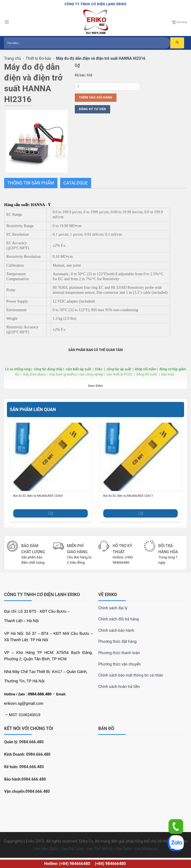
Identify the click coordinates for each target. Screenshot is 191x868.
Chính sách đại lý (113, 608)
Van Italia (124, 849)
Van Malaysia (146, 849)
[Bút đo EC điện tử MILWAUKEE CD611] (140, 457)
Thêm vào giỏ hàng (96, 97)
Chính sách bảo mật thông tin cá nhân (131, 675)
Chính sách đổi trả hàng (119, 619)
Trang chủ (13, 58)
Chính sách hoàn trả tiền (119, 687)
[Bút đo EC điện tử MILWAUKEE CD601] (51, 457)
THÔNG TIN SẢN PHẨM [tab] (31, 183)
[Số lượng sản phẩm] (107, 86)
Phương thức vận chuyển (120, 664)
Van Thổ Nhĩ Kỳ (100, 849)
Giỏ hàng (179, 22)
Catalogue (76, 183)
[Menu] (7, 22)
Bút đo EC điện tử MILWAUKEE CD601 (38, 496)
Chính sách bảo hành (116, 630)
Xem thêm (96, 386)
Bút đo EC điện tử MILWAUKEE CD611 (128, 496)
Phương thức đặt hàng (117, 641)
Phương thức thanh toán (119, 653)
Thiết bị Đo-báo (39, 58)
